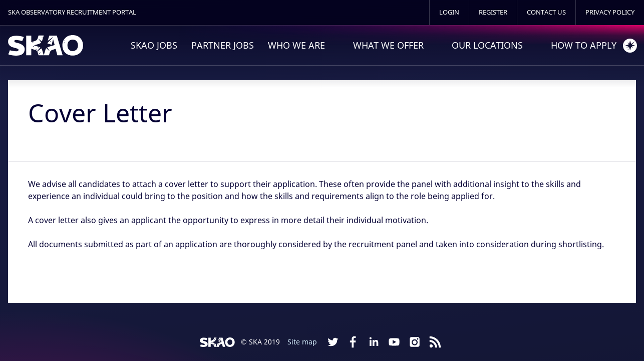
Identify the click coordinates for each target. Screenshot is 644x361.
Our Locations (487, 45)
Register (493, 12)
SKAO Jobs (154, 45)
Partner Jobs (223, 45)
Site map (302, 342)
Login (449, 12)
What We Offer (388, 45)
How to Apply (584, 45)
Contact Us (546, 12)
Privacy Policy (610, 12)
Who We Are (296, 45)
